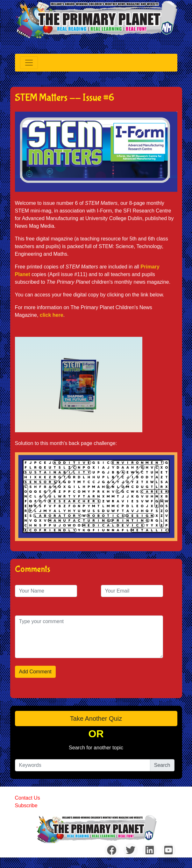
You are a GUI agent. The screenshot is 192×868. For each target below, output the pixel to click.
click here (52, 315)
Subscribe (26, 806)
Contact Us (28, 798)
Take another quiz (96, 719)
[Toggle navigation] (29, 63)
